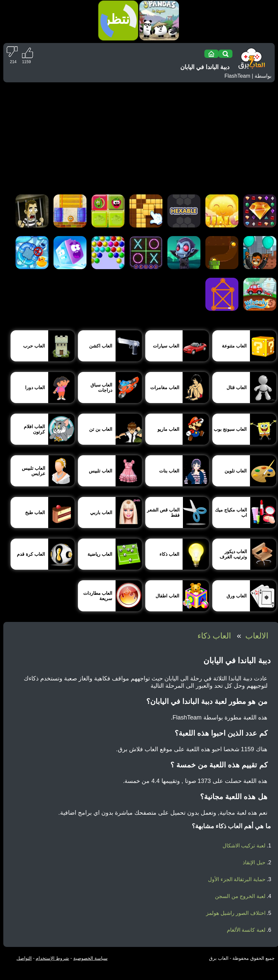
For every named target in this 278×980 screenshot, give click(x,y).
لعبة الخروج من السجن (240, 896)
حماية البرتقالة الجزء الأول (237, 879)
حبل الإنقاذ (254, 862)
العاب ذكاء (214, 636)
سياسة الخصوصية (90, 958)
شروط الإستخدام (52, 958)
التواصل (24, 958)
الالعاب (257, 636)
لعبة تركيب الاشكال (244, 846)
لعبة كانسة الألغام (246, 930)
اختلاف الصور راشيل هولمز (236, 913)
